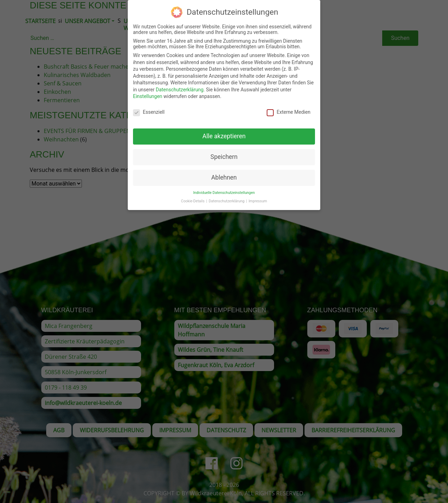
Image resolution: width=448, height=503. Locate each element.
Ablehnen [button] (224, 172)
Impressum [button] (258, 196)
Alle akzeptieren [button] (224, 131)
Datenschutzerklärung (180, 84)
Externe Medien (288, 107)
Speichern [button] (224, 152)
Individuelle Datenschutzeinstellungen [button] (224, 187)
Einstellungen (148, 91)
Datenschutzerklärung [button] (227, 196)
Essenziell (149, 107)
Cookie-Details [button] (193, 196)
